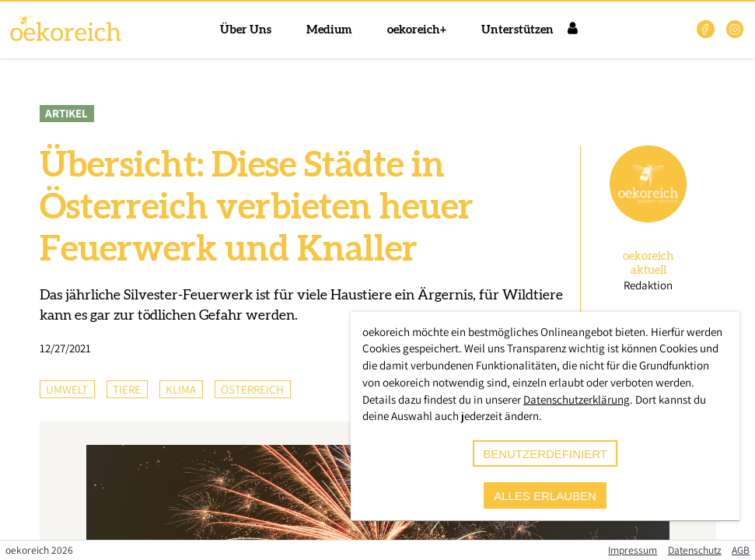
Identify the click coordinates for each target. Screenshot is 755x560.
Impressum (633, 550)
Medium (329, 30)
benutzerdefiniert (545, 454)
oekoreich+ (417, 30)
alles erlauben (545, 496)
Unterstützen (517, 30)
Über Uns (246, 30)
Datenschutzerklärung (577, 399)
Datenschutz (695, 550)
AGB (741, 550)
